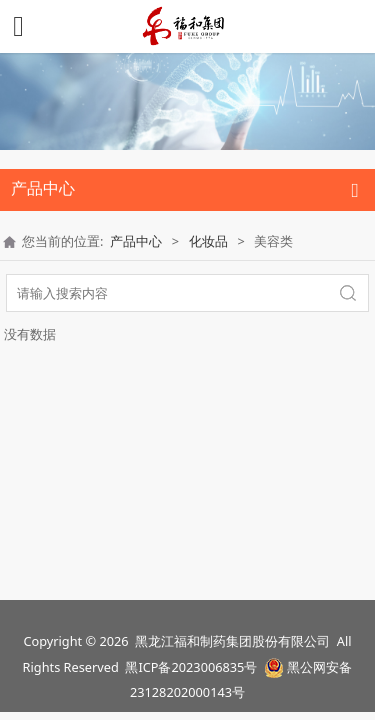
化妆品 (208, 241)
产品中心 (136, 241)
